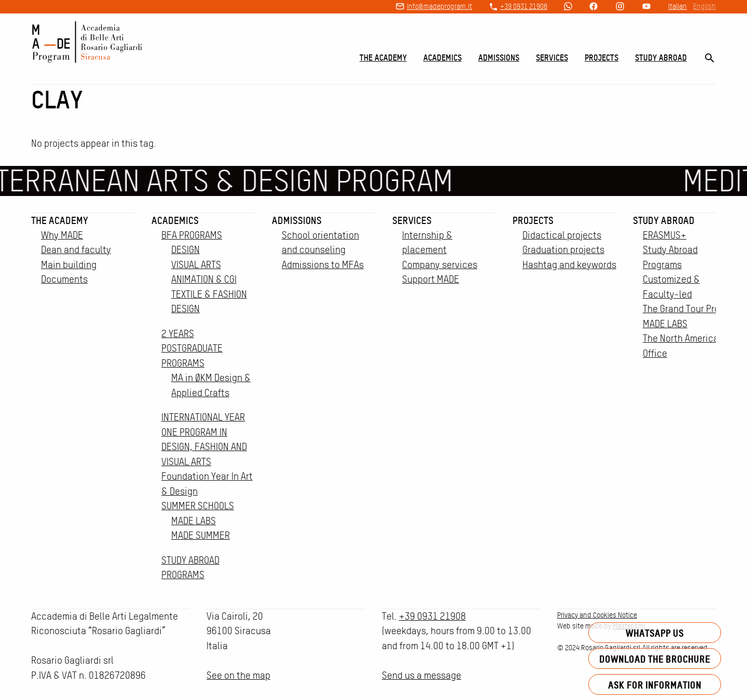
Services (552, 58)
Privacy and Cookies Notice (597, 615)
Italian (677, 6)
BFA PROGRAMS (192, 235)
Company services (440, 265)
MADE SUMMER (200, 535)
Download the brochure (655, 659)
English (704, 6)
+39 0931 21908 (524, 6)
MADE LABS (193, 521)
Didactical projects (562, 235)
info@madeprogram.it (439, 6)
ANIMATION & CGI (204, 279)
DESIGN (185, 250)
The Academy (383, 58)
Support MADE (431, 279)
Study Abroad (661, 58)
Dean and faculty (76, 250)
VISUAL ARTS (196, 265)
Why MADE (62, 235)
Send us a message (421, 675)
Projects (601, 58)
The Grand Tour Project (689, 309)
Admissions (499, 58)
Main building (69, 265)
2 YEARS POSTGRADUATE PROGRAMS (192, 348)
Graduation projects (563, 250)
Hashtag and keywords (569, 265)
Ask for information (655, 685)
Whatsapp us (655, 633)
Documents (64, 279)
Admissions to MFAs (323, 265)
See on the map (238, 675)
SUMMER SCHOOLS (198, 506)
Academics (442, 58)
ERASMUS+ (665, 235)
